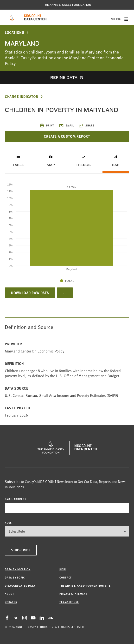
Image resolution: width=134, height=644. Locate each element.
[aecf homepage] (12, 18)
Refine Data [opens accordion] (64, 77)
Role (8, 522)
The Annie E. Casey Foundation (67, 5)
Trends (83, 165)
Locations (14, 33)
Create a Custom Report (67, 136)
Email (66, 125)
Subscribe (21, 550)
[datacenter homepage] (35, 18)
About (10, 594)
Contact (66, 577)
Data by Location (18, 569)
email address (16, 499)
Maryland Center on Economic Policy (35, 351)
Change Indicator (22, 97)
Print (47, 125)
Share (87, 125)
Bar (116, 165)
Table (18, 165)
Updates (11, 602)
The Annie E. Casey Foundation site (85, 586)
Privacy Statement (73, 594)
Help (63, 569)
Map (51, 165)
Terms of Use (69, 602)
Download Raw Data (30, 293)
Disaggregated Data (20, 586)
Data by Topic (15, 577)
